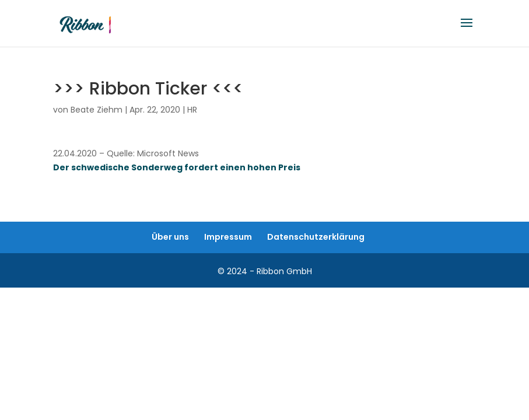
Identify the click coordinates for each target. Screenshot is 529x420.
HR (192, 110)
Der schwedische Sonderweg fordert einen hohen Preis (177, 167)
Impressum (228, 237)
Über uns (170, 237)
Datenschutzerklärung (316, 237)
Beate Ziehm (97, 110)
